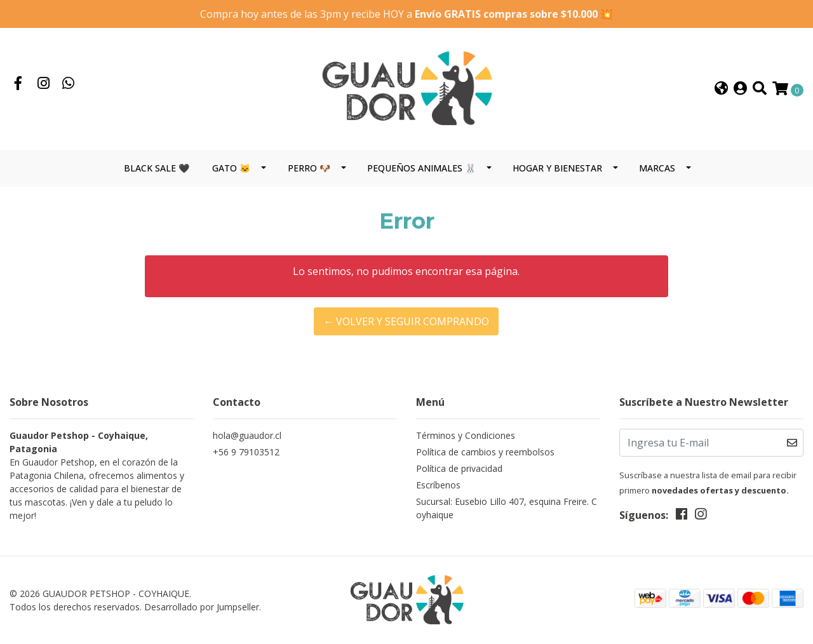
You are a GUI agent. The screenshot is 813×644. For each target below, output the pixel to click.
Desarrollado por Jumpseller (202, 607)
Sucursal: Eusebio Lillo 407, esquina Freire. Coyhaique (507, 508)
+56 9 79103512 (246, 452)
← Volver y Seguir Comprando (406, 321)
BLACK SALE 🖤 (157, 168)
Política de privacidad (459, 468)
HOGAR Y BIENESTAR (557, 168)
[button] (721, 89)
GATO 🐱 (231, 168)
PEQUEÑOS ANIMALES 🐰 (421, 168)
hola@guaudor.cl (247, 435)
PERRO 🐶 (309, 168)
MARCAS (657, 168)
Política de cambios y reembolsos (485, 452)
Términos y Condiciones (466, 435)
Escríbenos (438, 485)
